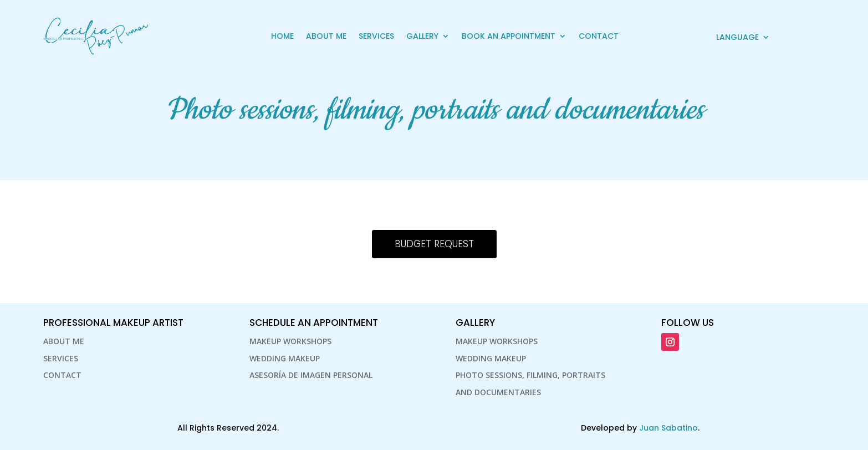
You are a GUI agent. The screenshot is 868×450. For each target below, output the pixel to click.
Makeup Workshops (290, 341)
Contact (599, 36)
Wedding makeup (285, 358)
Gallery (422, 36)
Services (376, 36)
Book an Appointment (509, 36)
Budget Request (434, 244)
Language (737, 38)
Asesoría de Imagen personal (311, 375)
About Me (326, 36)
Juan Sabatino (668, 428)
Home (282, 36)
